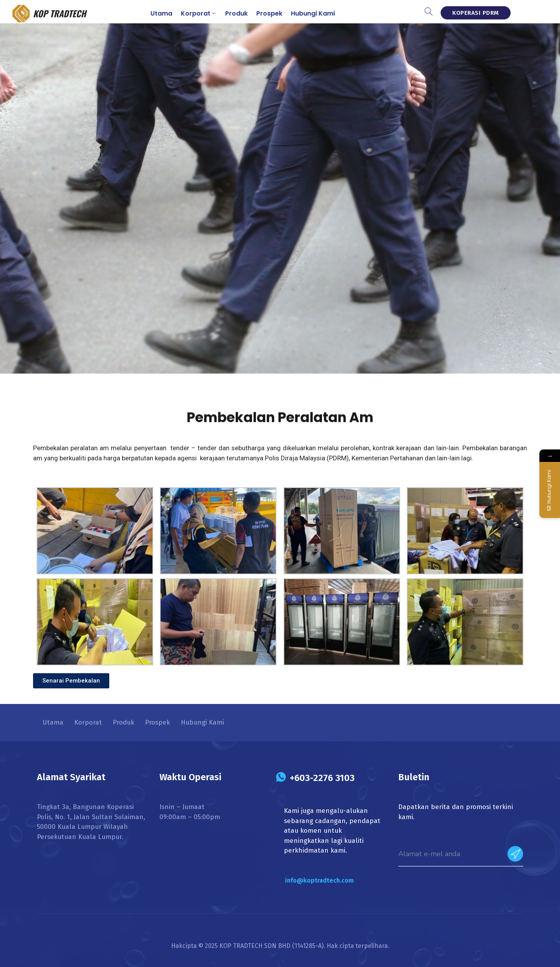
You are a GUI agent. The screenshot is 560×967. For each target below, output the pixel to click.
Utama (161, 13)
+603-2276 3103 (322, 778)
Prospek (269, 13)
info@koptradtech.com (319, 880)
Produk (236, 13)
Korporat (199, 13)
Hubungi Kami (313, 13)
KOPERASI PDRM (476, 13)
